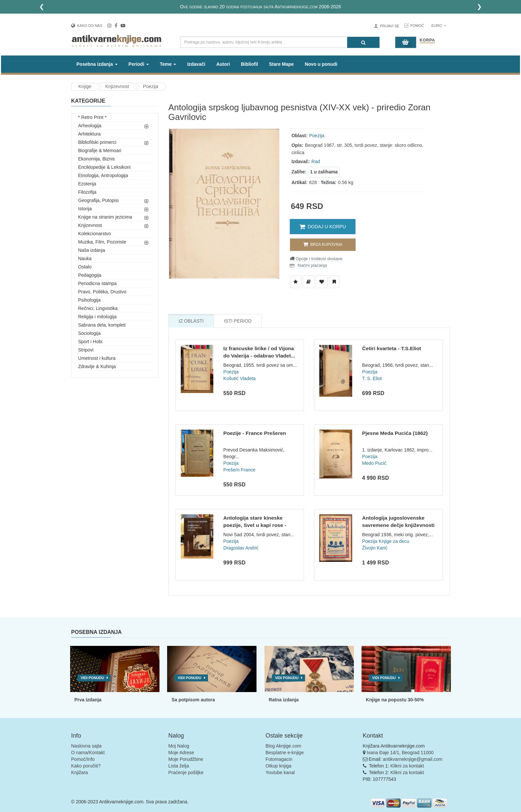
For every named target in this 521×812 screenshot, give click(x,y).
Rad (316, 161)
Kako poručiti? (86, 766)
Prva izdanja (88, 700)
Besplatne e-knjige (285, 753)
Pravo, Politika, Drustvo (102, 292)
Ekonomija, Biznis (97, 159)
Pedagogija (90, 275)
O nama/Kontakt (88, 753)
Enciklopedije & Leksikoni (104, 167)
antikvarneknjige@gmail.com (413, 759)
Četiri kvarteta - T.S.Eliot (392, 348)
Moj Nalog (179, 746)
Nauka (85, 258)
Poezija (151, 86)
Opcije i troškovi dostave (318, 259)
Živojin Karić (375, 548)
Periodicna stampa (97, 283)
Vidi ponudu (93, 678)
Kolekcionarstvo (95, 234)
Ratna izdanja (284, 700)
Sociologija (89, 333)
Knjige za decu (394, 541)
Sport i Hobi (90, 342)
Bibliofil (249, 64)
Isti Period (238, 321)
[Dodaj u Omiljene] (322, 282)
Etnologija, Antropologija (103, 175)
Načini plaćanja (312, 265)
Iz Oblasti (191, 321)
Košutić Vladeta (239, 378)
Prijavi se (389, 26)
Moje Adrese (181, 753)
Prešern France (239, 470)
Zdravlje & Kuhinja (97, 366)
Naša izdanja (92, 250)
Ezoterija (87, 184)
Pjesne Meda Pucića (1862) (395, 433)
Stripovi (86, 350)
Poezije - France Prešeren (255, 433)
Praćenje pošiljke (186, 772)
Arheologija (90, 126)
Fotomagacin (279, 759)
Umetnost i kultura (97, 358)
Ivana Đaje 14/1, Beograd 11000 (400, 753)
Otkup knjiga (278, 766)
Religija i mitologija (97, 317)
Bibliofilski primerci (97, 142)
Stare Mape (281, 64)
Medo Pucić (374, 463)
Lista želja (179, 766)
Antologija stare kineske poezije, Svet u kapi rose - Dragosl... (255, 525)
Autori (223, 64)
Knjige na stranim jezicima (105, 217)
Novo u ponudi (321, 64)
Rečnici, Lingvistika (98, 308)
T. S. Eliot (372, 378)
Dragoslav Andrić (241, 548)
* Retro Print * (92, 117)
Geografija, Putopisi (98, 200)
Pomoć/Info (83, 759)
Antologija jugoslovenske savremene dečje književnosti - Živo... (398, 525)
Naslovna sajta (86, 746)
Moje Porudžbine (186, 759)
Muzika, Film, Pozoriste (102, 242)
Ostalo (85, 267)
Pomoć (417, 26)
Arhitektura (89, 134)
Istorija (85, 209)
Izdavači (196, 64)
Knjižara (80, 772)
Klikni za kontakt (407, 766)
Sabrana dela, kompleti (102, 325)
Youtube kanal (280, 772)
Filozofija (87, 192)
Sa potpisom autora (193, 700)
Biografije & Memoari (100, 151)
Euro (439, 26)
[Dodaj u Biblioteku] (309, 282)
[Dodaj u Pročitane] (334, 282)
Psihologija (89, 300)
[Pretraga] (363, 42)
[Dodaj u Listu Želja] (296, 282)
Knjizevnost (117, 86)
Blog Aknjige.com (283, 746)
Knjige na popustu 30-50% (395, 700)
